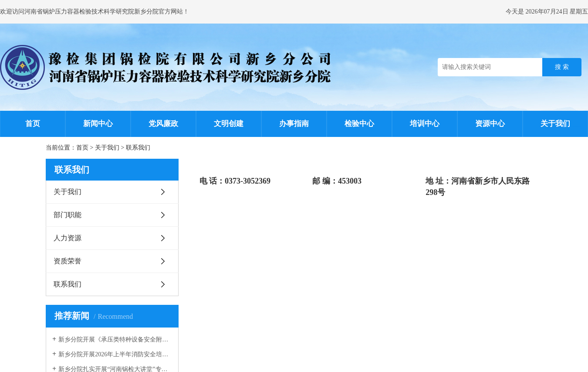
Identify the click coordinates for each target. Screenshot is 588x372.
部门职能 (68, 215)
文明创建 (229, 124)
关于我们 (555, 124)
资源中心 (490, 124)
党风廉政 (163, 124)
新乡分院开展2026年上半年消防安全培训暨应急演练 (115, 354)
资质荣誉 (68, 261)
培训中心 (425, 124)
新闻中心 (98, 124)
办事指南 (294, 124)
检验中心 (359, 124)
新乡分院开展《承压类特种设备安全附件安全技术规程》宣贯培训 (115, 340)
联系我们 (138, 148)
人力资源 (68, 238)
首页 (33, 124)
